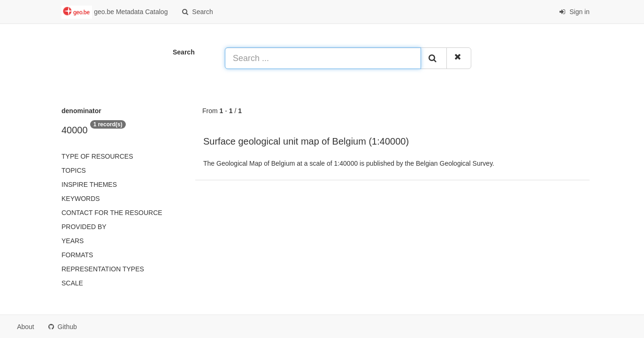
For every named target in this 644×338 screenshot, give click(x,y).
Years (73, 241)
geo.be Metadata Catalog (115, 12)
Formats (77, 255)
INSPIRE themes (89, 184)
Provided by (84, 227)
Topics (74, 170)
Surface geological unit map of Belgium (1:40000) (306, 141)
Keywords (81, 199)
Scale (72, 283)
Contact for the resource (112, 213)
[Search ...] (323, 58)
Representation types (103, 269)
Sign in (574, 12)
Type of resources (97, 156)
